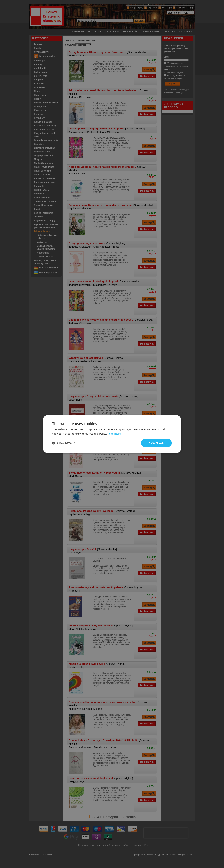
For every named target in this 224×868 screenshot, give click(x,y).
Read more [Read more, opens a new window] (114, 433)
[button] (64, 443)
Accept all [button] (156, 443)
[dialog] (112, 434)
